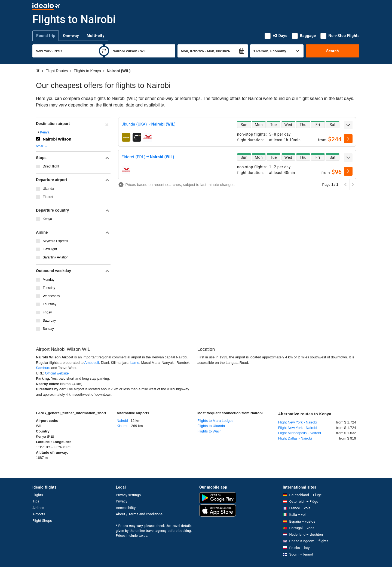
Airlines (38, 508)
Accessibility (126, 508)
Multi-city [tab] (96, 36)
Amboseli (92, 363)
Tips (36, 501)
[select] (348, 139)
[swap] (104, 51)
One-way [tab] (71, 36)
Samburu (43, 368)
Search (333, 51)
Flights (38, 495)
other (42, 146)
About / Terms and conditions (139, 514)
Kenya (45, 132)
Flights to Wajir (209, 431)
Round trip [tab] (46, 36)
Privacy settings (128, 495)
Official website (57, 373)
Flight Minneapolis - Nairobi (300, 433)
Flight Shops (42, 521)
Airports (39, 514)
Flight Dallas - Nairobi (295, 438)
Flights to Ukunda (211, 426)
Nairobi (122, 421)
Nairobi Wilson (57, 139)
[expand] (348, 125)
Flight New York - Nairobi (298, 422)
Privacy (122, 501)
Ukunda (48, 189)
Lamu (135, 363)
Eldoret (48, 197)
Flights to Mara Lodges (215, 421)
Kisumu (123, 426)
